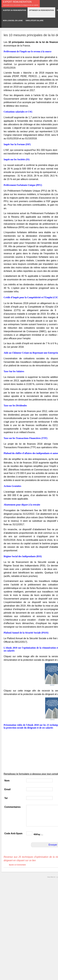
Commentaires (12, 807)
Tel (6, 798)
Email (8, 789)
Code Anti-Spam (13, 833)
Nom (7, 781)
